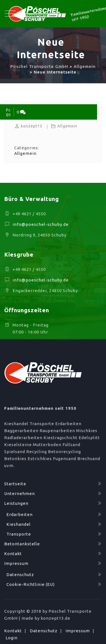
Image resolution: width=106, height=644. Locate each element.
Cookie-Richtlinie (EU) (31, 584)
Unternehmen (20, 493)
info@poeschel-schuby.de (41, 224)
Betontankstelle (22, 544)
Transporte (19, 534)
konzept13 (32, 126)
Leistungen (16, 503)
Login (12, 638)
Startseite (15, 484)
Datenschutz (20, 575)
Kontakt (13, 554)
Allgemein (67, 126)
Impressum (16, 563)
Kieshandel (19, 524)
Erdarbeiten (20, 514)
